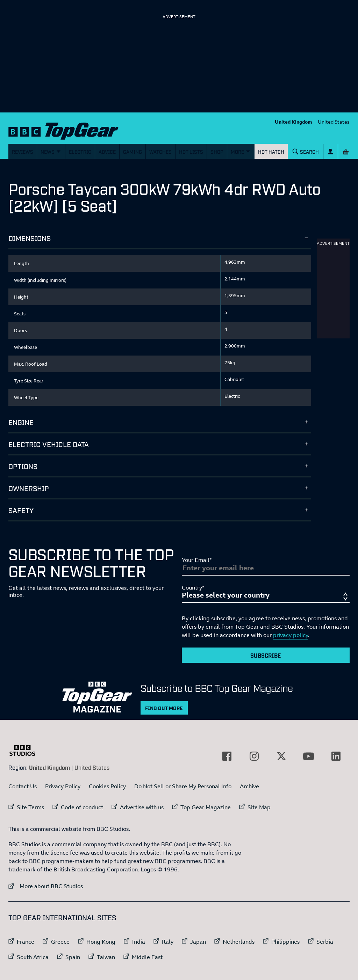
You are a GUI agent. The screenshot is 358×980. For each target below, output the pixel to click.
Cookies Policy (107, 786)
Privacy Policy (63, 786)
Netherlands (239, 942)
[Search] (306, 151)
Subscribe (266, 655)
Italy (168, 942)
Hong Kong (101, 942)
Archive (249, 786)
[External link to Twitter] (281, 756)
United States (334, 122)
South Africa (33, 957)
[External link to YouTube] (309, 756)
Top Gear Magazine (206, 807)
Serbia (325, 942)
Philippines (285, 942)
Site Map (259, 807)
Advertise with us (142, 807)
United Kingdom (293, 122)
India (139, 942)
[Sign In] (331, 151)
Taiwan (106, 957)
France (26, 942)
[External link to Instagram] (254, 756)
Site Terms (30, 807)
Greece (60, 942)
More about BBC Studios (46, 886)
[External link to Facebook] (227, 756)
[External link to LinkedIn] (336, 756)
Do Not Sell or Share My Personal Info (183, 786)
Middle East (147, 957)
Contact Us (23, 786)
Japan (198, 942)
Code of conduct (82, 807)
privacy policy (291, 635)
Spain (73, 957)
